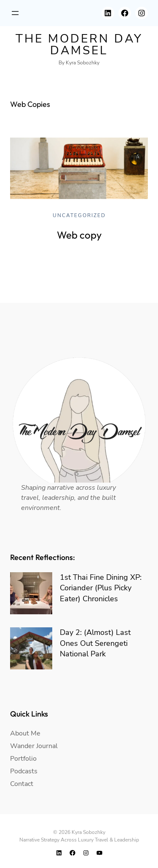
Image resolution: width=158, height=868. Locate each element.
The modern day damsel (79, 45)
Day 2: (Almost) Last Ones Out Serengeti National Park (95, 643)
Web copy (79, 235)
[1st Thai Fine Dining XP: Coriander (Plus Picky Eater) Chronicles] (31, 593)
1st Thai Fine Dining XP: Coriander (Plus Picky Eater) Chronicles (101, 588)
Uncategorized (79, 215)
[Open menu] (15, 13)
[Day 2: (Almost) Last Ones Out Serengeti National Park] (31, 648)
